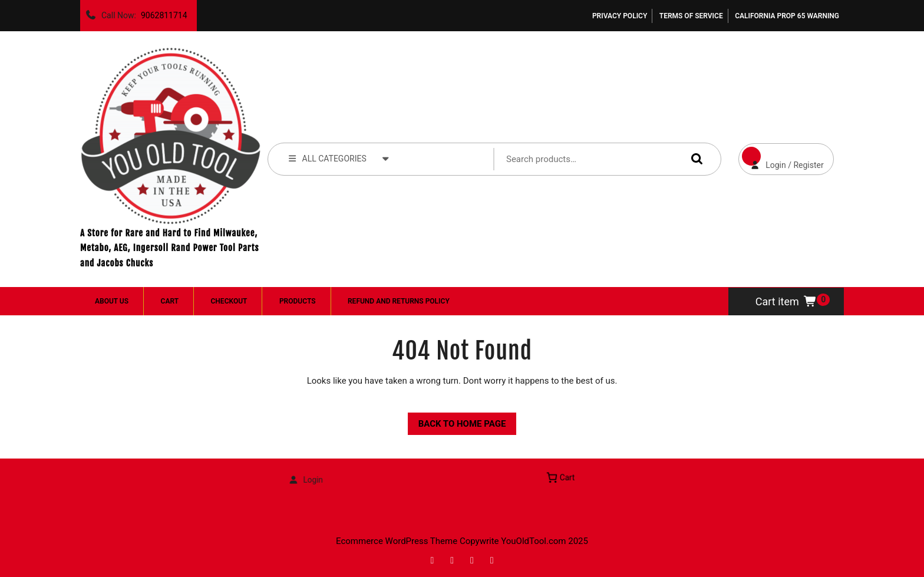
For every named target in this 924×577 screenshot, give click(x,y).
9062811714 (162, 12)
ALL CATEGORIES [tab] (339, 158)
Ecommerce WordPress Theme (397, 541)
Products (298, 301)
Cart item (786, 301)
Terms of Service (691, 16)
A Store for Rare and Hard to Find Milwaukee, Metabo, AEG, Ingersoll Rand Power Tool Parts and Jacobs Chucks (169, 248)
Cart (170, 301)
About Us (112, 301)
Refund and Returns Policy (399, 301)
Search (694, 159)
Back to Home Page (457, 421)
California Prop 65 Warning (787, 16)
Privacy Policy (620, 16)
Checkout (229, 301)
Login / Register (781, 156)
